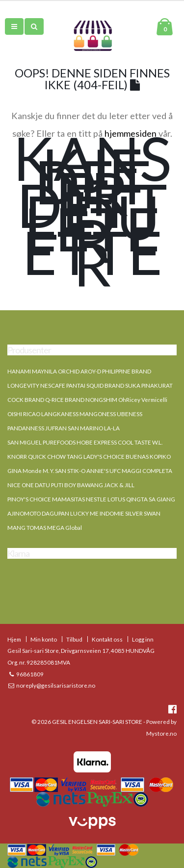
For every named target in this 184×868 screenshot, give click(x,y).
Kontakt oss (107, 639)
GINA (14, 471)
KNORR (17, 456)
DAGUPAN (55, 513)
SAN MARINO (85, 428)
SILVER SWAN (143, 513)
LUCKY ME (84, 513)
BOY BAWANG (84, 485)
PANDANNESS (26, 428)
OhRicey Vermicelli (143, 399)
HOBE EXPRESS (97, 442)
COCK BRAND (26, 399)
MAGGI (131, 471)
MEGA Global (65, 527)
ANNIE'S (97, 471)
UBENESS (130, 414)
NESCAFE (53, 385)
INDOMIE (112, 513)
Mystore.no (161, 733)
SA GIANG (162, 499)
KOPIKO (160, 456)
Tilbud (74, 639)
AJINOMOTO (24, 513)
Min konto (44, 639)
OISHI (15, 414)
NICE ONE (21, 485)
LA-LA (112, 428)
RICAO (32, 414)
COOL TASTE (134, 442)
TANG (75, 456)
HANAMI (19, 371)
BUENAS (137, 456)
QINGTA (137, 499)
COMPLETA (157, 471)
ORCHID (69, 371)
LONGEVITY (23, 385)
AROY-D (91, 371)
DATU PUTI (49, 485)
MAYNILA (44, 371)
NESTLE (96, 499)
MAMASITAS (68, 499)
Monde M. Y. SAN (44, 471)
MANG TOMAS (27, 527)
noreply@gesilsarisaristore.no (55, 685)
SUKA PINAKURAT (149, 385)
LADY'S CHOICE (104, 456)
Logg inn (143, 639)
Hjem (14, 639)
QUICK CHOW (47, 456)
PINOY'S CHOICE (29, 499)
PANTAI (76, 385)
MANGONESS (98, 414)
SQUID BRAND (105, 385)
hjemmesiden (131, 133)
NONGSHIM (101, 399)
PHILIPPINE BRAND (127, 371)
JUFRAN (56, 428)
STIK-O (76, 471)
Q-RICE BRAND (65, 399)
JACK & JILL (119, 485)
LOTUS (116, 499)
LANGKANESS (60, 414)
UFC (115, 471)
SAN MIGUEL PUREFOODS (41, 442)
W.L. (157, 442)
